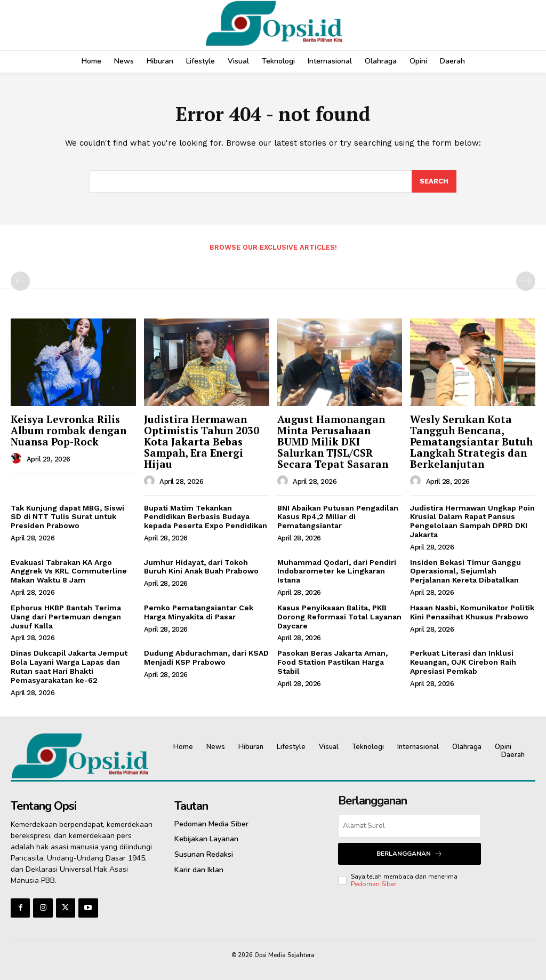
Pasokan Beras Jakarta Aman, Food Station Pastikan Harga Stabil (332, 662)
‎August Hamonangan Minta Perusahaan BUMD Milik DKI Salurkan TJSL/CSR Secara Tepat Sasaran (333, 441)
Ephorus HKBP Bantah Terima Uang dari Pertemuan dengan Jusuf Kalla (66, 617)
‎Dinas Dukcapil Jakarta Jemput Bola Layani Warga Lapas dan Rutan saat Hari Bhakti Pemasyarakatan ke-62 (69, 666)
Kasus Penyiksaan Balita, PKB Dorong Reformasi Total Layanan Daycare (339, 617)
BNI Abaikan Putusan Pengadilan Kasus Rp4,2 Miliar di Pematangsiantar (338, 517)
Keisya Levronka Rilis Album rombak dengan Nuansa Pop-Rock (69, 430)
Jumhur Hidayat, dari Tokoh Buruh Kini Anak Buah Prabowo (201, 567)
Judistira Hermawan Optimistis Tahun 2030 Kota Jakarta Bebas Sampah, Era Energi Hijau (202, 441)
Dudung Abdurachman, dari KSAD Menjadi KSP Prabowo (206, 658)
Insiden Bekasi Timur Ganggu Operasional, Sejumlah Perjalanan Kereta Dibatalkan (465, 571)
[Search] (434, 181)
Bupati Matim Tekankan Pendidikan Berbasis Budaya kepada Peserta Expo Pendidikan (206, 517)
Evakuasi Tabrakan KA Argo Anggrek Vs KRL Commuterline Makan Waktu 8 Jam (69, 571)
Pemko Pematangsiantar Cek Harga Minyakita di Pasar (199, 612)
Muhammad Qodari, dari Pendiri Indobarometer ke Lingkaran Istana (337, 571)
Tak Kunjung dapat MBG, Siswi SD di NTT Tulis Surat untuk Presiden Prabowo (67, 517)
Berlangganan (409, 854)
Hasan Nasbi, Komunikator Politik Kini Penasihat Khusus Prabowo (472, 612)
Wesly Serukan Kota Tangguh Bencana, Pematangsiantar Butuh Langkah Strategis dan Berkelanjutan (471, 441)
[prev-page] (20, 281)
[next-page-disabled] (526, 281)
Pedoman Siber (374, 884)
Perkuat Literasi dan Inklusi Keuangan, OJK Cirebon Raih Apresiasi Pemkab (463, 662)
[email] (409, 826)
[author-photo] (18, 459)
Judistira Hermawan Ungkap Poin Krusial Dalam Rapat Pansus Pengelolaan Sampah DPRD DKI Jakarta (472, 521)
